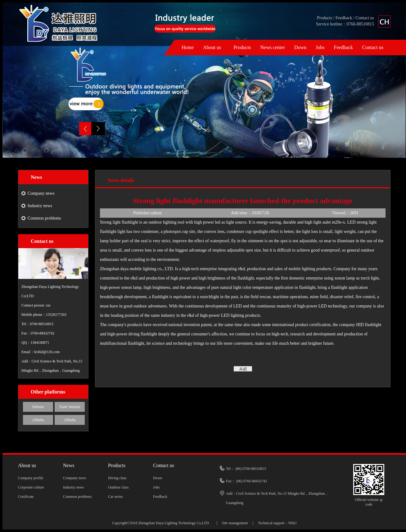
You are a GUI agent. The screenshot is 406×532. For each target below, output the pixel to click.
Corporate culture (31, 487)
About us (212, 47)
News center (273, 47)
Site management (235, 523)
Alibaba (38, 420)
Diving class (117, 478)
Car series (115, 497)
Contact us (365, 18)
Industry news (40, 206)
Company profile (31, 478)
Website (38, 407)
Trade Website (70, 407)
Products (325, 18)
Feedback (344, 18)
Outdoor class (118, 487)
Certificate (26, 497)
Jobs (320, 47)
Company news (41, 193)
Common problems (44, 218)
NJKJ (293, 523)
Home (188, 47)
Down (300, 47)
